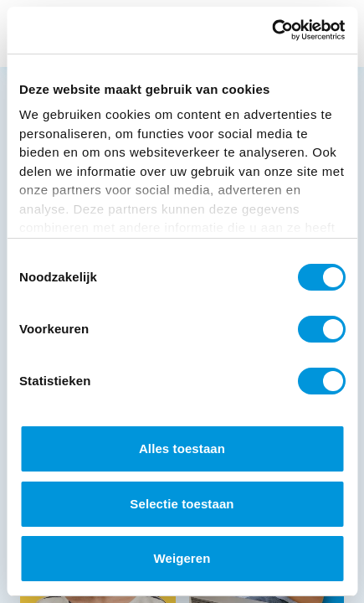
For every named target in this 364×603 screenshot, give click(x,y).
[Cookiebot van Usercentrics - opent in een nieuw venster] (272, 30)
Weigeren (182, 558)
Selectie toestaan (182, 504)
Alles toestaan (182, 448)
